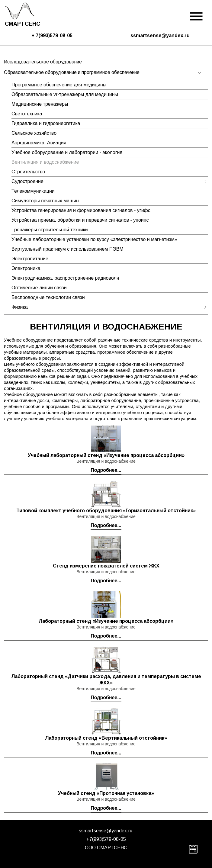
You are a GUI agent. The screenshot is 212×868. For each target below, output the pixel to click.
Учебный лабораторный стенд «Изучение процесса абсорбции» (106, 455)
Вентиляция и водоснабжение (106, 461)
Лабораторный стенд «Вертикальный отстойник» (106, 738)
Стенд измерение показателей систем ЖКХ (106, 566)
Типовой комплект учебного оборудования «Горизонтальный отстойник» (106, 511)
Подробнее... (106, 470)
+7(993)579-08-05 (106, 839)
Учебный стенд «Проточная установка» (106, 793)
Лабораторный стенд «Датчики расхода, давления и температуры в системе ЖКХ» (106, 680)
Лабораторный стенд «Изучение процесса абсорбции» (106, 621)
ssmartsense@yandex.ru (106, 831)
